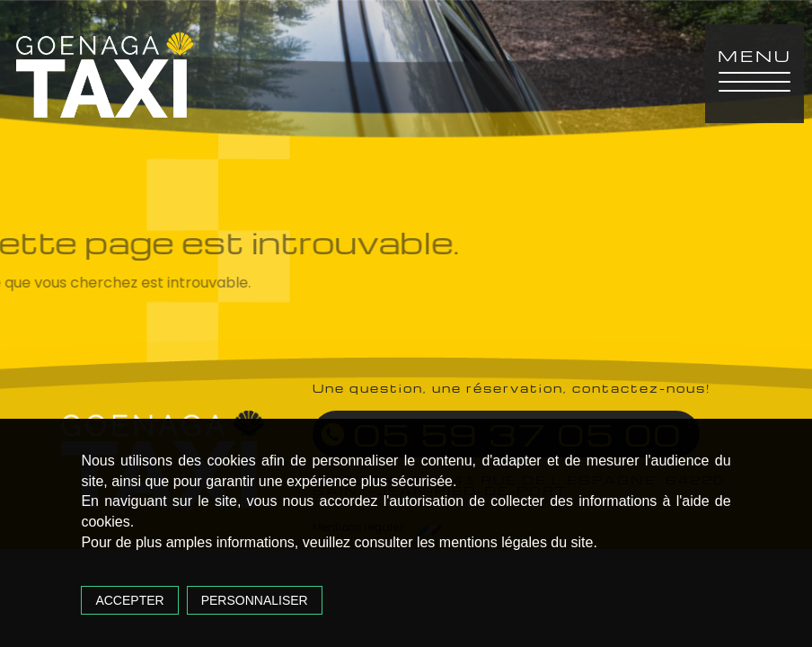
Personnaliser (255, 600)
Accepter (129, 600)
